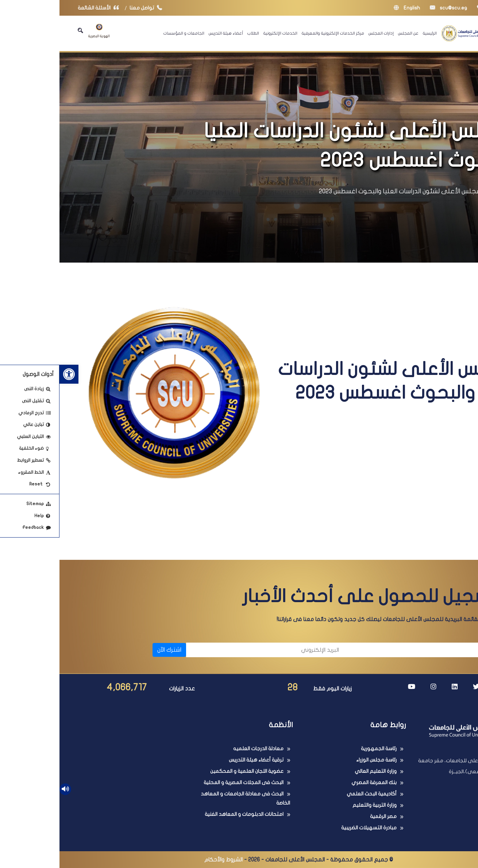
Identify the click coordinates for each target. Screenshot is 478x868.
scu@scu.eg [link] (389, 8)
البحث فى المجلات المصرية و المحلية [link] (184, 782)
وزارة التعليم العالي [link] (316, 771)
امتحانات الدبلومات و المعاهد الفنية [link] (185, 814)
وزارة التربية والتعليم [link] (315, 805)
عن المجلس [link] (349, 33)
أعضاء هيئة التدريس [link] (166, 33)
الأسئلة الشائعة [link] (41, 8)
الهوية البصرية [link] (40, 31)
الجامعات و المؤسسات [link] (124, 33)
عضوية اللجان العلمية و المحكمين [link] (187, 771)
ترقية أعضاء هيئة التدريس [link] (197, 760)
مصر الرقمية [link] (324, 816)
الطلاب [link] (194, 33)
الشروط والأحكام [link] (164, 860)
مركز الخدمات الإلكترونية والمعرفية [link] (273, 33)
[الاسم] (367, 650)
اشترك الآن (110, 650)
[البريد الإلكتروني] (207, 650)
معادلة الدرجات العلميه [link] (199, 749)
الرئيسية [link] (370, 33)
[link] (9, 374)
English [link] (347, 8)
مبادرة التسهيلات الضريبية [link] (309, 828)
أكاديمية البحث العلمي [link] (312, 794)
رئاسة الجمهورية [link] (319, 749)
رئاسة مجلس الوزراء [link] (317, 760)
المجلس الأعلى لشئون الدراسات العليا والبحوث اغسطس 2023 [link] (342, 191)
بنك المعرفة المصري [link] (315, 782)
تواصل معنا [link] (88, 8)
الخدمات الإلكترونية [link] (221, 33)
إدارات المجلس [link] (322, 33)
